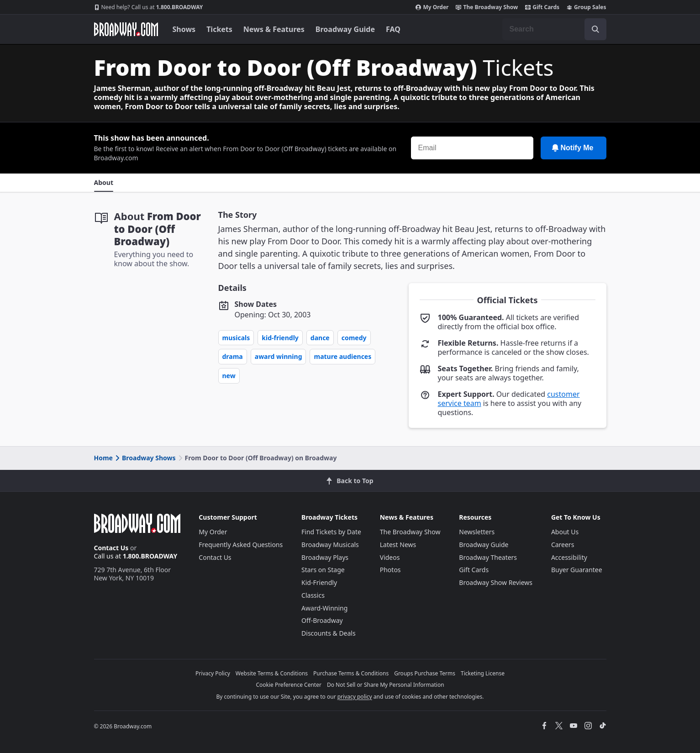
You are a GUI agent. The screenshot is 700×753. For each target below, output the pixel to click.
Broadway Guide (345, 29)
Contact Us (111, 548)
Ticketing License (483, 673)
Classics (313, 595)
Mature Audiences (342, 356)
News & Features (274, 29)
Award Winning (279, 356)
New (229, 376)
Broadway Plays (325, 557)
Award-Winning (324, 608)
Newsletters (477, 532)
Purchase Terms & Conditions (351, 673)
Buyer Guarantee (577, 570)
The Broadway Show (487, 7)
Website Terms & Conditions (272, 673)
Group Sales (586, 7)
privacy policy (355, 697)
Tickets (219, 29)
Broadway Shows (145, 458)
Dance (320, 338)
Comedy (354, 338)
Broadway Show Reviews (496, 582)
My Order (432, 7)
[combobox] (554, 29)
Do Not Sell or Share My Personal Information (386, 685)
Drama (233, 356)
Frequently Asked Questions (241, 545)
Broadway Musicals (330, 545)
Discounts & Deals (329, 633)
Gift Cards (542, 7)
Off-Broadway (322, 620)
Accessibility (569, 557)
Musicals (236, 338)
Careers (563, 545)
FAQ (393, 29)
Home (103, 458)
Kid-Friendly (280, 338)
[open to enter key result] (595, 29)
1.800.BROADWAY (149, 7)
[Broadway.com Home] (126, 29)
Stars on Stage (323, 570)
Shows (184, 29)
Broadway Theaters (488, 557)
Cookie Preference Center (289, 685)
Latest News (398, 545)
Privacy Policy (213, 673)
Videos (390, 557)
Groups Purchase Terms (425, 673)
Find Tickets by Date (331, 532)
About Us (565, 532)
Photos (390, 570)
